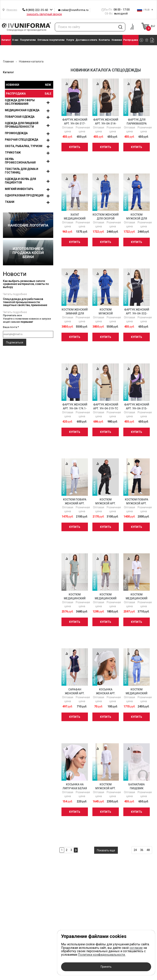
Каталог (6, 40)
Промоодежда (16, 133)
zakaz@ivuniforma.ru (73, 10)
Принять (106, 967)
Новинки (117, 40)
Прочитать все (12, 315)
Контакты (104, 40)
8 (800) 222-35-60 (36, 10)
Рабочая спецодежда (22, 140)
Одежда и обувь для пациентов (20, 181)
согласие (136, 948)
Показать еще (106, 850)
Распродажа (131, 40)
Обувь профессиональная (20, 161)
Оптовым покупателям (51, 40)
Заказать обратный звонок (44, 14)
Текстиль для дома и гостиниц (22, 171)
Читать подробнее (15, 294)
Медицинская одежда (22, 110)
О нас (15, 40)
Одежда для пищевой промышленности (22, 125)
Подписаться (15, 342)
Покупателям (28, 40)
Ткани (10, 202)
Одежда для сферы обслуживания (20, 102)
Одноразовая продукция (24, 195)
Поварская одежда (20, 117)
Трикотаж (13, 153)
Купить (75, 147)
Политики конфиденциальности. (102, 955)
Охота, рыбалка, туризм (24, 146)
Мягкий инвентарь (19, 189)
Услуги (70, 40)
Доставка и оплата (86, 40)
